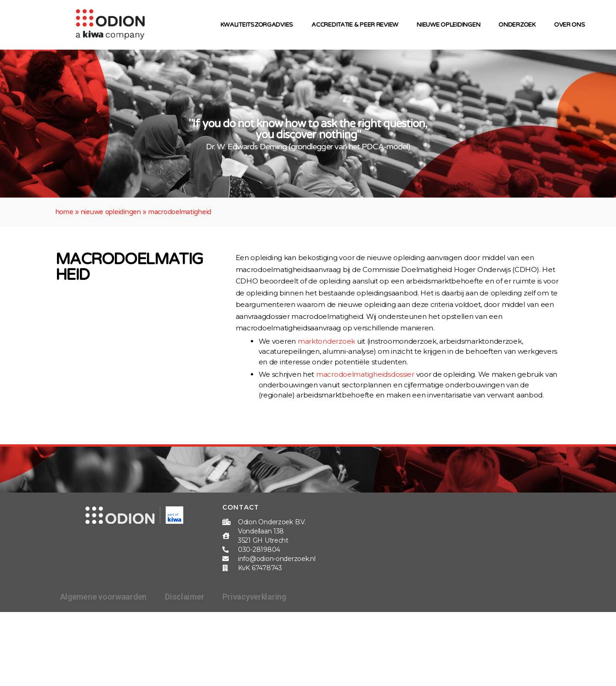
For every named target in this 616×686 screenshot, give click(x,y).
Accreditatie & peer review (357, 25)
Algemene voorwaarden (104, 597)
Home (65, 212)
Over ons (572, 25)
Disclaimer (184, 597)
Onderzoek (519, 25)
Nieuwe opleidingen (451, 25)
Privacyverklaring (254, 597)
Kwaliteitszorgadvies (259, 25)
